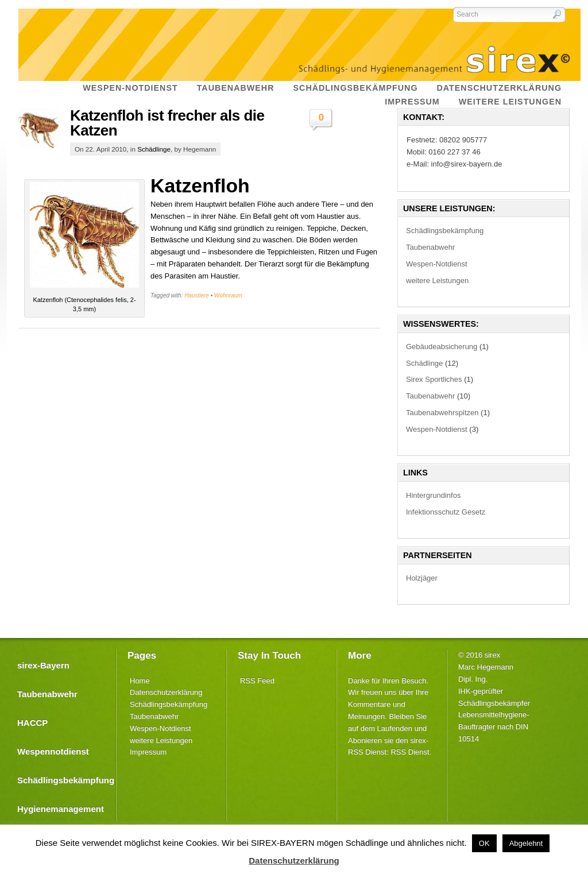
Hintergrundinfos (433, 495)
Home (140, 681)
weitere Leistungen (437, 281)
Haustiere (197, 295)
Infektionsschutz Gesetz (446, 512)
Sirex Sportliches (434, 379)
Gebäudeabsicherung (442, 347)
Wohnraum (228, 295)
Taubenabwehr (430, 247)
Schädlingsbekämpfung (445, 231)
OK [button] (484, 843)
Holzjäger (422, 578)
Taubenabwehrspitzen (442, 413)
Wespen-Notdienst (437, 264)
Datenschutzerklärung (166, 692)
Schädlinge (154, 149)
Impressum (148, 752)
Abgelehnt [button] (526, 843)
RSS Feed (257, 681)
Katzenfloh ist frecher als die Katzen (167, 123)
